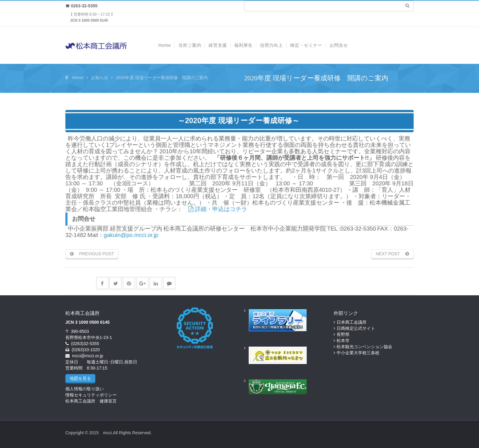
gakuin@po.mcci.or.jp (131, 235)
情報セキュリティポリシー (91, 395)
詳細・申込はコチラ (218, 209)
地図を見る (80, 378)
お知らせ (100, 78)
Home (78, 78)
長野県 (343, 334)
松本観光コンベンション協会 (364, 347)
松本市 (343, 341)
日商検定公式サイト (356, 328)
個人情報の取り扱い (85, 389)
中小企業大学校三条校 (358, 353)
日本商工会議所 (352, 322)
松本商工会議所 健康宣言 (91, 401)
